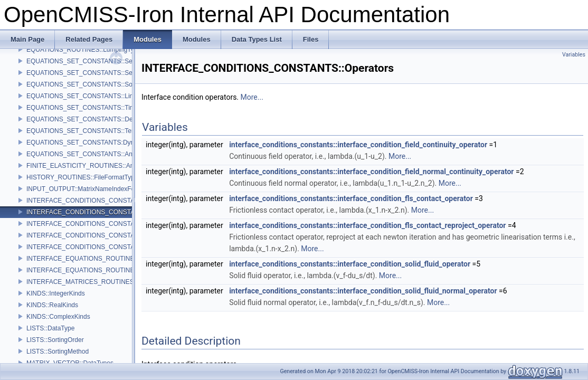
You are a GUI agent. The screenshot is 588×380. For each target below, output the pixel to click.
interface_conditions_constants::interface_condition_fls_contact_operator (351, 198)
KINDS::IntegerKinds (56, 293)
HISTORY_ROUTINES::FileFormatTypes (84, 177)
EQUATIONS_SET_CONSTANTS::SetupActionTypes (101, 73)
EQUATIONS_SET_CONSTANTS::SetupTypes (92, 61)
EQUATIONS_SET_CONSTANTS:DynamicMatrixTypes (104, 142)
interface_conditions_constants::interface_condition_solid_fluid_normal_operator (363, 291)
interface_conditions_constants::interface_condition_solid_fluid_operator (350, 264)
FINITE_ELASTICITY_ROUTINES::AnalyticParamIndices (107, 166)
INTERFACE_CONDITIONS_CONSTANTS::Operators (103, 212)
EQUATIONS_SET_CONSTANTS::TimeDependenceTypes (109, 108)
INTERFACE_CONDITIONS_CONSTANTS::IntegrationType (111, 247)
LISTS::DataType (50, 328)
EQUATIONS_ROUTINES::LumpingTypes (85, 50)
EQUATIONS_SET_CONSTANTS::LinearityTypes (96, 96)
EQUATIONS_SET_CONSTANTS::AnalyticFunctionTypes (107, 154)
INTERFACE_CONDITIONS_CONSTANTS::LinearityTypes (109, 224)
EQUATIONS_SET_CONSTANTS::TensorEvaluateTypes (106, 131)
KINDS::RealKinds (52, 305)
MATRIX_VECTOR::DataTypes (70, 363)
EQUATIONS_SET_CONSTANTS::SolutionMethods (99, 84)
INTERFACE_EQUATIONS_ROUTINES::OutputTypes (102, 259)
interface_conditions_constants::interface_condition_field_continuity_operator (358, 145)
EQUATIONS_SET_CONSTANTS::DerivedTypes (95, 119)
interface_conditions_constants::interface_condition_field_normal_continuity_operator (371, 172)
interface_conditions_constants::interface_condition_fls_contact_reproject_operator (367, 225)
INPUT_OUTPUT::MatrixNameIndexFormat (87, 189)
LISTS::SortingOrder (55, 340)
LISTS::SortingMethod (58, 351)
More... (252, 97)
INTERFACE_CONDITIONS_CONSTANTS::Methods (101, 201)
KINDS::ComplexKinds (58, 317)
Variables (574, 55)
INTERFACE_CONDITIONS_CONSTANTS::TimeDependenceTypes (122, 235)
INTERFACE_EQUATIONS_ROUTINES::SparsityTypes (104, 270)
